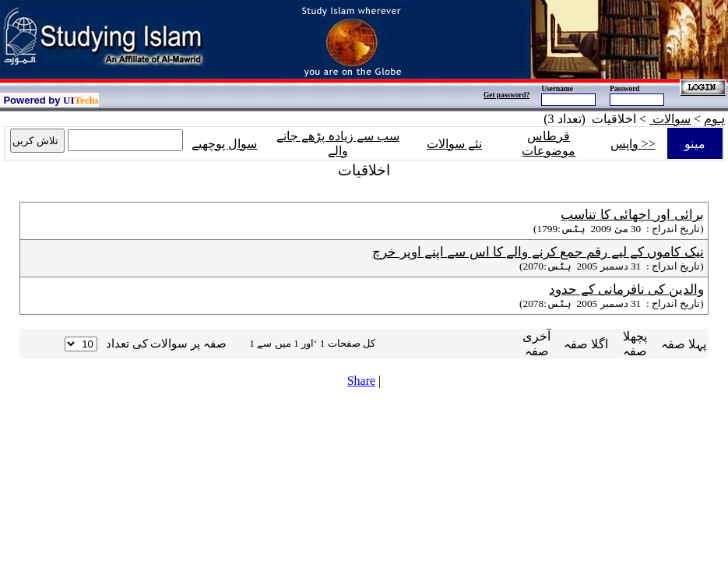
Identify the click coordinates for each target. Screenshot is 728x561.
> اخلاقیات (621, 119)
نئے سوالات (454, 144)
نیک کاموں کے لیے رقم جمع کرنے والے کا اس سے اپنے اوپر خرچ (538, 252)
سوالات (670, 119)
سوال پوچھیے (224, 144)
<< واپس (633, 144)
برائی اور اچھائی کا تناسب (632, 215)
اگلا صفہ (586, 344)
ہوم (714, 119)
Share (361, 381)
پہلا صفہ (684, 344)
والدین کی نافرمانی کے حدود (626, 289)
